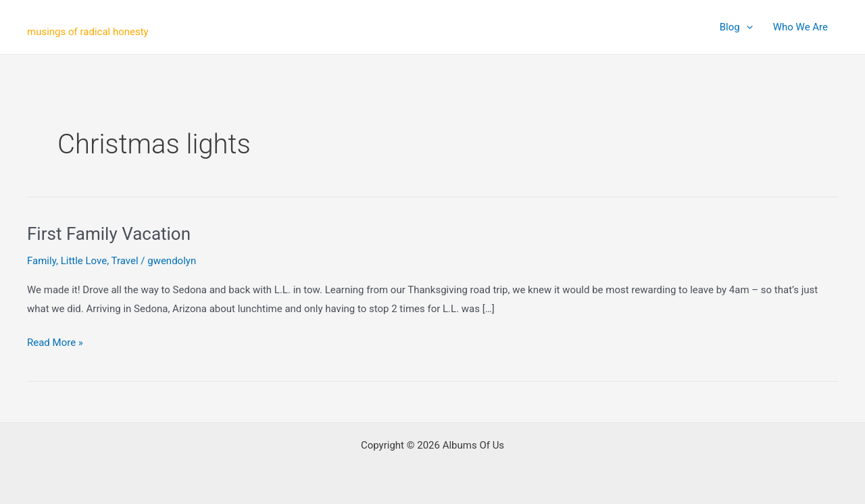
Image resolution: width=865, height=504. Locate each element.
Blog (736, 27)
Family (42, 261)
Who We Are (800, 27)
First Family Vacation (109, 234)
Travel (125, 261)
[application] (746, 27)
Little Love (84, 261)
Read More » (55, 343)
